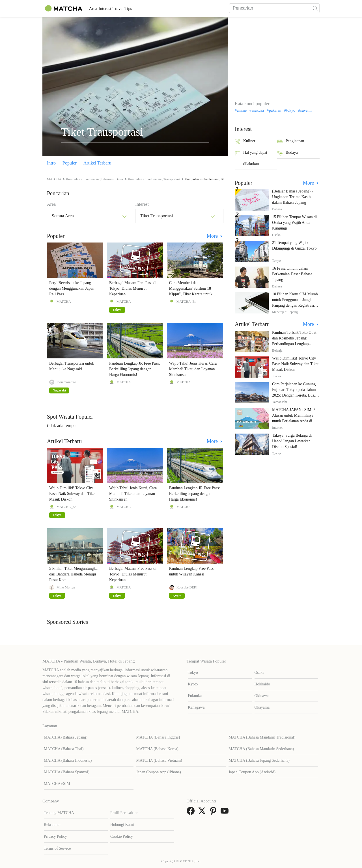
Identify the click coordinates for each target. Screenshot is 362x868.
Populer (70, 163)
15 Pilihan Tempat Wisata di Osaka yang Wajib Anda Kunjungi (294, 223)
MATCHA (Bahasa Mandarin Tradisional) (262, 737)
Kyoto (193, 684)
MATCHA (64, 302)
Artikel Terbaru (97, 163)
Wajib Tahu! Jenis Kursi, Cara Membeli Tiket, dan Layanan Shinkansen (193, 369)
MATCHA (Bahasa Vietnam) (159, 760)
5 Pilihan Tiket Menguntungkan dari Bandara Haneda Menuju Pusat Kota (74, 574)
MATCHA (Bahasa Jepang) (66, 737)
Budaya (287, 153)
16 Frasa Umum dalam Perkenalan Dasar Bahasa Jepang (292, 274)
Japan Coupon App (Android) (252, 772)
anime (242, 111)
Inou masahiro (66, 382)
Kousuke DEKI (187, 587)
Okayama (262, 707)
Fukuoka (195, 696)
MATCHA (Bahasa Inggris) (158, 737)
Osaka (259, 673)
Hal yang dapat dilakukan (251, 158)
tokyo (291, 111)
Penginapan (291, 141)
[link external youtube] (226, 813)
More (213, 236)
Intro (51, 163)
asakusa (258, 111)
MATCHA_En (186, 302)
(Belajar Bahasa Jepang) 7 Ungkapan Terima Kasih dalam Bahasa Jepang (293, 197)
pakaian (275, 111)
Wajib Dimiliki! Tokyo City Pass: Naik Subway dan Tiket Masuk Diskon (72, 494)
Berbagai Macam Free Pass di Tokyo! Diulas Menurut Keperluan (133, 288)
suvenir (306, 111)
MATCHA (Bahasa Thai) (64, 749)
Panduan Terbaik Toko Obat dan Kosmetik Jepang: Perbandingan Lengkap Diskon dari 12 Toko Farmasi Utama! (295, 344)
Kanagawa (196, 707)
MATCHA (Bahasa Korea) (157, 749)
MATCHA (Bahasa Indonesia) (68, 760)
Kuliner (245, 141)
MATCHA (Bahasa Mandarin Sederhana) (261, 749)
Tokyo (193, 673)
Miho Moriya (66, 587)
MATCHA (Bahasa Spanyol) (67, 772)
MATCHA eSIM (57, 784)
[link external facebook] (192, 813)
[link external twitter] (203, 813)
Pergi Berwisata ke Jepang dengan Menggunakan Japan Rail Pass (72, 288)
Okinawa (262, 696)
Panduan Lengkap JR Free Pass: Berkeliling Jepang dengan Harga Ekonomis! (135, 369)
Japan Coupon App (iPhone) (159, 772)
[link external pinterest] (214, 813)
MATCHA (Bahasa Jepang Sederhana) (259, 760)
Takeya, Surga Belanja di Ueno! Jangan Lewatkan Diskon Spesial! (292, 441)
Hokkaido (262, 684)
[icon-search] (315, 8)
